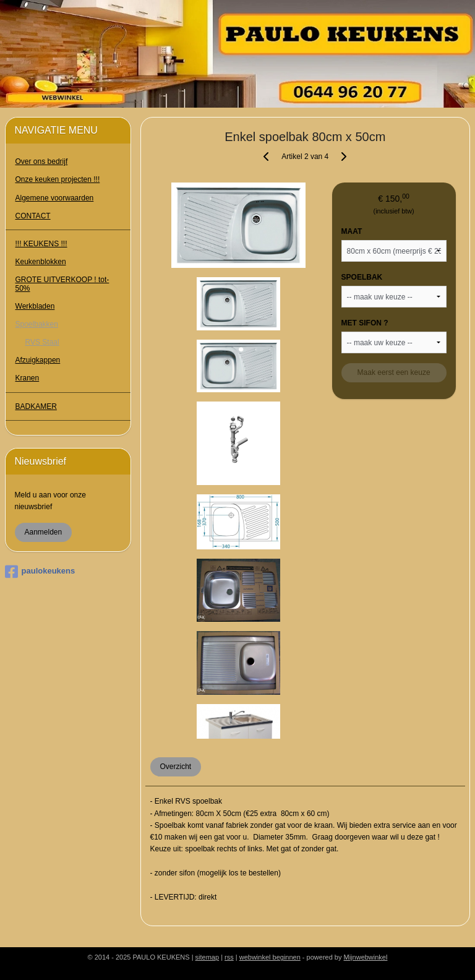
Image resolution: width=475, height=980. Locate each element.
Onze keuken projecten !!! (58, 179)
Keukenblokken (41, 262)
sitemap (208, 957)
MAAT (352, 231)
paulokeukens (40, 572)
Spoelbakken (37, 324)
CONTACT (33, 216)
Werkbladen (35, 306)
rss (229, 957)
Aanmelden (44, 532)
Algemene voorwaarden (55, 198)
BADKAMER (36, 406)
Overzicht (176, 767)
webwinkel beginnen (270, 957)
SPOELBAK (362, 277)
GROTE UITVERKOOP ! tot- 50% (62, 284)
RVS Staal (42, 342)
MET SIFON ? (365, 323)
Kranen (28, 378)
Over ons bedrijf (42, 161)
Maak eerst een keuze (394, 372)
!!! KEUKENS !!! (41, 244)
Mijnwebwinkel (366, 957)
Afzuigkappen (38, 360)
